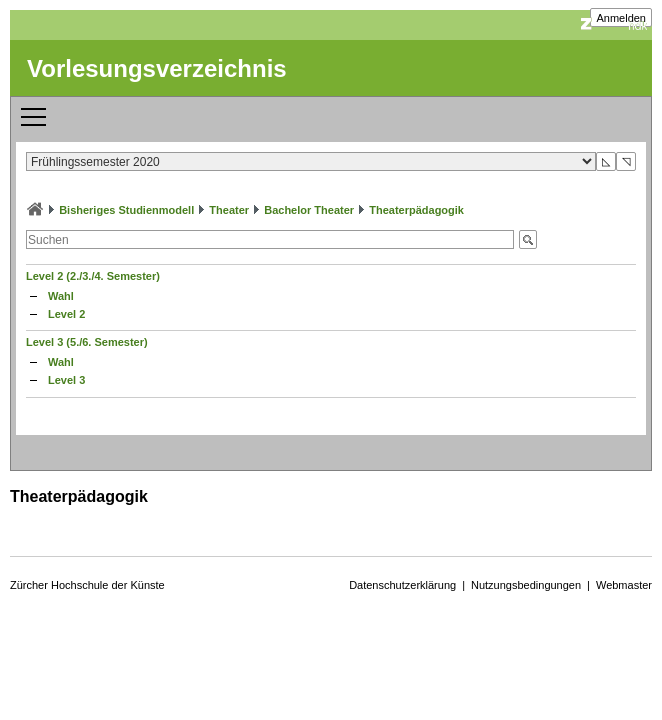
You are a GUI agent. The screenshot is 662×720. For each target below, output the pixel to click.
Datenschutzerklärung (402, 585)
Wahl (61, 296)
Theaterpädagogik (416, 210)
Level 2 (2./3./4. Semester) (93, 276)
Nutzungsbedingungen (526, 585)
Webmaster (624, 585)
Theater (229, 210)
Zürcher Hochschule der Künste (87, 585)
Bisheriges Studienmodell (126, 210)
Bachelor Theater (309, 210)
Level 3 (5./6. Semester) (87, 342)
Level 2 (66, 314)
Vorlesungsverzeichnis (157, 68)
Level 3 (66, 380)
